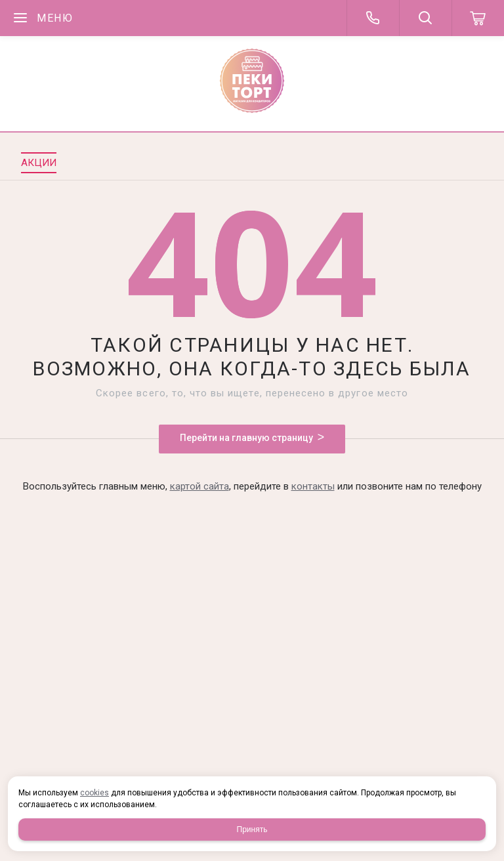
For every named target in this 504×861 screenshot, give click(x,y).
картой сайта (199, 486)
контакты (313, 486)
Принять (252, 829)
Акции (39, 163)
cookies (94, 793)
